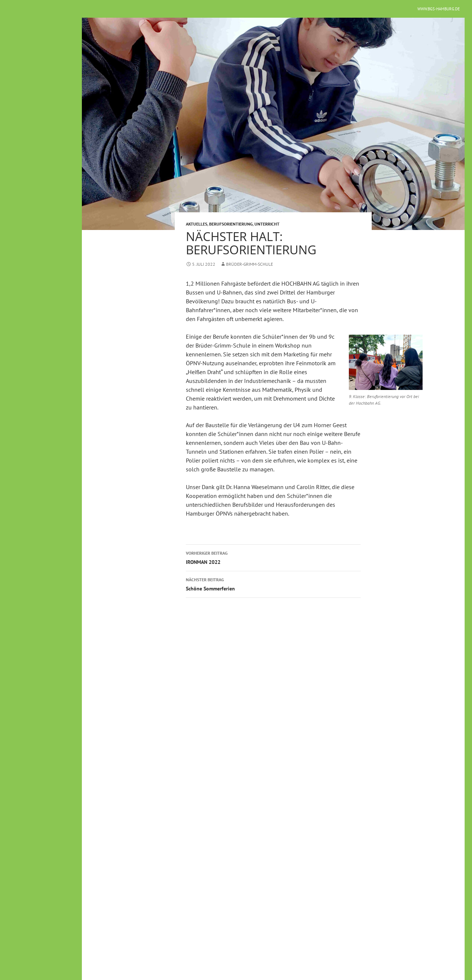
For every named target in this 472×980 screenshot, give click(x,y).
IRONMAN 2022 (273, 557)
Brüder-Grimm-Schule (249, 264)
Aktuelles (197, 224)
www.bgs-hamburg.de (439, 9)
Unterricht (267, 224)
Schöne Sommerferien (273, 584)
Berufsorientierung (231, 224)
